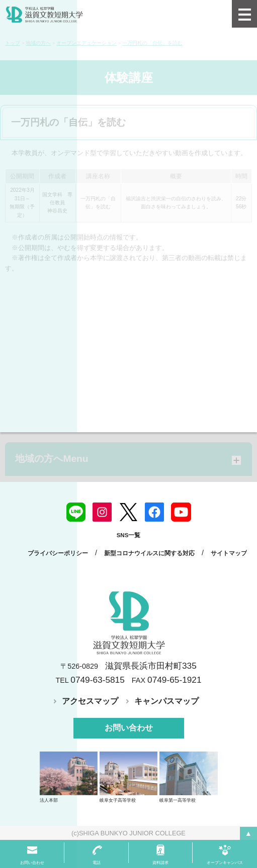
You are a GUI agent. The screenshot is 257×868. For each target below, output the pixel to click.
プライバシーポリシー (58, 553)
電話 (97, 863)
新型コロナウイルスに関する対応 (149, 553)
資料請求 (160, 863)
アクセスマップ (90, 701)
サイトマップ (229, 553)
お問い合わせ (129, 728)
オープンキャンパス (225, 863)
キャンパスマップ (166, 701)
